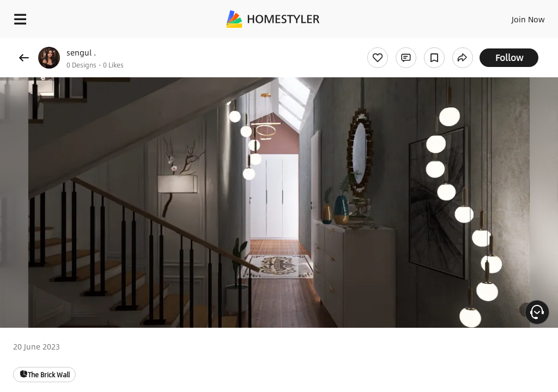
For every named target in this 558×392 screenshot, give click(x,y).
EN (514, 16)
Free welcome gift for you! (418, 44)
